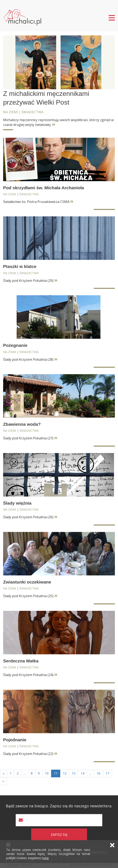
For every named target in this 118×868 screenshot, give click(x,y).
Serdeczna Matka (21, 661)
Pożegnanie (15, 345)
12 (65, 773)
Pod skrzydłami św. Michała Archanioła (44, 188)
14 (82, 773)
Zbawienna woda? (22, 424)
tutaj (45, 858)
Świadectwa (32, 112)
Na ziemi (10, 112)
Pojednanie (15, 740)
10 (47, 773)
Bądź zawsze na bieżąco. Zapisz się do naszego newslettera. (59, 806)
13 (74, 773)
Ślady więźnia (17, 503)
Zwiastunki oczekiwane (27, 582)
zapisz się (59, 835)
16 (98, 773)
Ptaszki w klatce (20, 266)
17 (107, 773)
